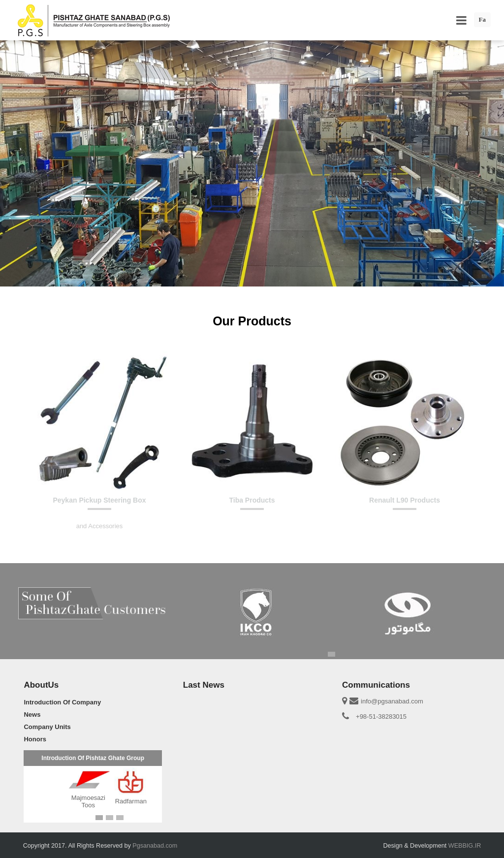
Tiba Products (252, 500)
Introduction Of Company (62, 702)
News (32, 715)
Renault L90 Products (405, 500)
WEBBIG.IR (465, 846)
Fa (482, 19)
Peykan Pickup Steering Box (99, 500)
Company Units (47, 727)
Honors (35, 739)
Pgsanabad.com (155, 846)
